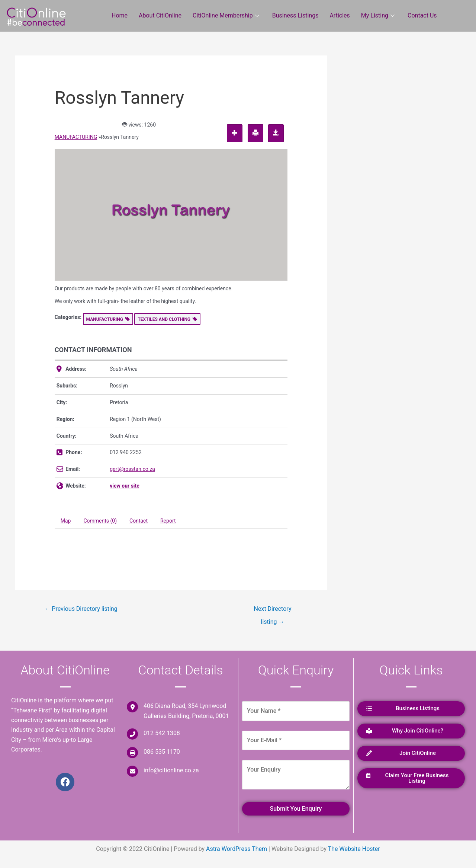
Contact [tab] (139, 521)
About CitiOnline (160, 15)
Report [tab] (168, 521)
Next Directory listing (273, 611)
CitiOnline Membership (227, 15)
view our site (125, 486)
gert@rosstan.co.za (132, 469)
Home (120, 15)
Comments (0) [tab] (100, 521)
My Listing (379, 15)
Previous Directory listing (81, 609)
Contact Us (422, 15)
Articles (340, 15)
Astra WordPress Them (237, 849)
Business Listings (295, 15)
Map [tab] (66, 521)
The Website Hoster (354, 849)
